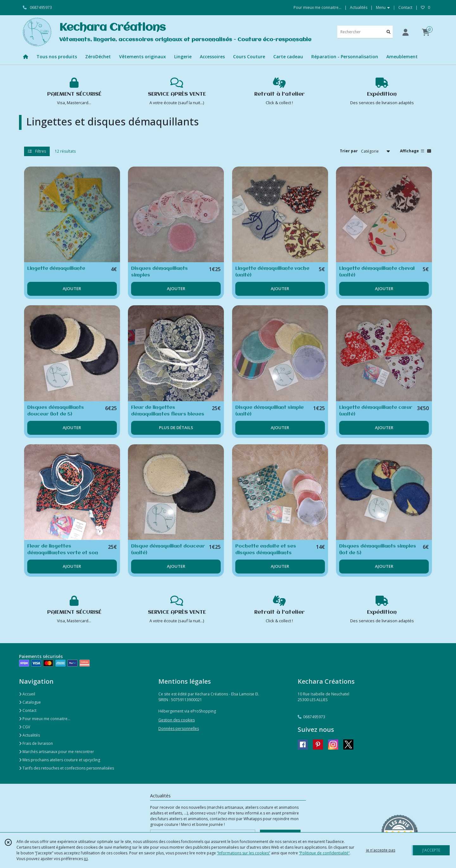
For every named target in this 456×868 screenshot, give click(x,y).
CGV (25, 727)
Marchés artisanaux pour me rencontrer (57, 752)
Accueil (27, 694)
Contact (405, 7)
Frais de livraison (36, 743)
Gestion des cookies (177, 720)
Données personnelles (179, 729)
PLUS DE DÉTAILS (176, 428)
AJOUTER (72, 288)
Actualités (29, 735)
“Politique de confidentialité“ (324, 853)
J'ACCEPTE (431, 850)
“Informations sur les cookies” (244, 853)
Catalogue (30, 702)
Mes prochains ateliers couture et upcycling (60, 760)
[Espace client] (405, 32)
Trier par (349, 151)
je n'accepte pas (381, 850)
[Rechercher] (389, 32)
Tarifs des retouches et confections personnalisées (66, 768)
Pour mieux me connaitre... (45, 719)
